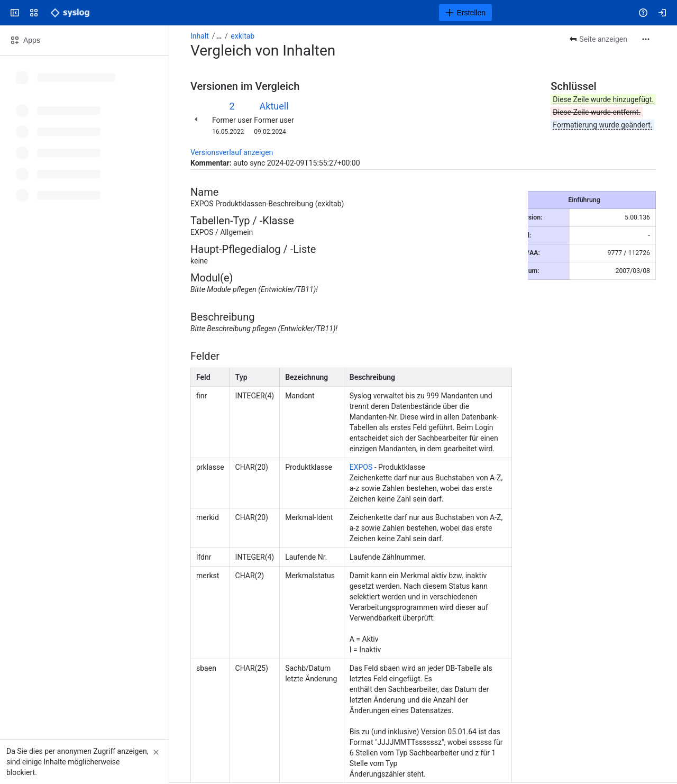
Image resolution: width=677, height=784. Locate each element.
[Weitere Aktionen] (646, 39)
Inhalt (200, 36)
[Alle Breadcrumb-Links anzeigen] (219, 36)
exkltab (243, 36)
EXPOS (361, 467)
